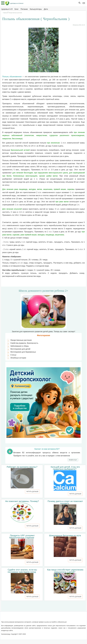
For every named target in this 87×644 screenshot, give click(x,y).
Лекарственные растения (21, 340)
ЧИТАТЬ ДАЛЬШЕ (32, 491)
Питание (24, 9)
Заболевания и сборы (19, 346)
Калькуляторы (36, 9)
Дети (46, 9)
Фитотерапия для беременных (23, 352)
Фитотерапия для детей (20, 349)
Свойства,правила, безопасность (24, 343)
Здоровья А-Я (7, 9)
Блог (17, 9)
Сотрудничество (51, 618)
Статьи (13, 355)
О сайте (24, 618)
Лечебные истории (18, 358)
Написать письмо (35, 618)
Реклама (63, 618)
